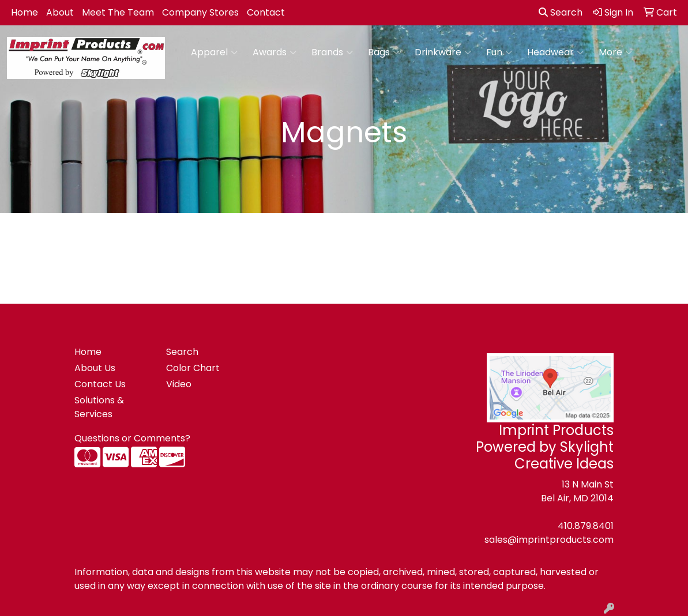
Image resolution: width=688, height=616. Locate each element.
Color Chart (193, 368)
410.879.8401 (586, 526)
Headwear (555, 52)
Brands (332, 52)
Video (179, 384)
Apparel (214, 52)
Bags (384, 52)
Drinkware (443, 52)
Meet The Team (118, 12)
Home (25, 12)
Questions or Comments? (132, 438)
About (60, 12)
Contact (266, 12)
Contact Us (100, 384)
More (615, 52)
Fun (499, 52)
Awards (275, 52)
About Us (95, 368)
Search (561, 12)
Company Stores (200, 12)
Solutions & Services (99, 407)
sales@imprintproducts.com (549, 540)
